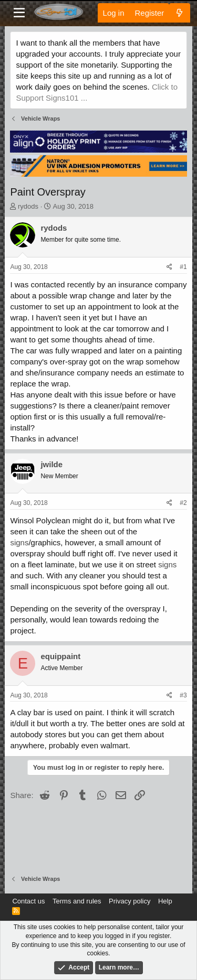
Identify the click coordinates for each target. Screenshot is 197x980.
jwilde (51, 464)
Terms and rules (77, 901)
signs (19, 542)
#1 (183, 267)
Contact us (28, 901)
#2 (183, 503)
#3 (183, 695)
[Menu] (19, 13)
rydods (28, 206)
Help (165, 901)
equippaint (60, 656)
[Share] (169, 267)
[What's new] (179, 13)
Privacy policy (129, 901)
